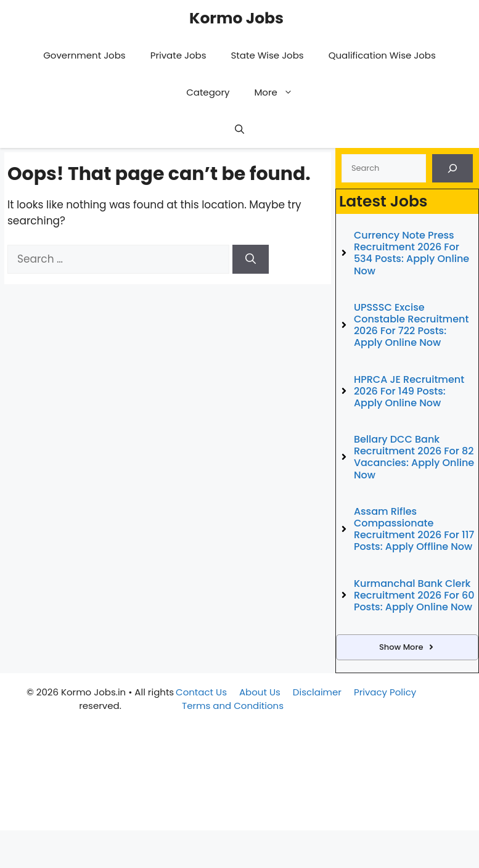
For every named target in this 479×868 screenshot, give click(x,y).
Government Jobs (84, 55)
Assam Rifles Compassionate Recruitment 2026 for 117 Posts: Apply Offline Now (414, 529)
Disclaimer (317, 692)
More (279, 92)
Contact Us (201, 692)
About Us (260, 692)
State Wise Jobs (268, 55)
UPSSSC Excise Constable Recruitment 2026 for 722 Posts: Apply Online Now (411, 325)
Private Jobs (178, 55)
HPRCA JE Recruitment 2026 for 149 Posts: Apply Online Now (409, 391)
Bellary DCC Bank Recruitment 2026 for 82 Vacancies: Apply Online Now (414, 457)
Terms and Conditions (233, 706)
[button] (239, 129)
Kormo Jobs (236, 18)
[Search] (251, 260)
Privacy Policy (385, 692)
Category (208, 92)
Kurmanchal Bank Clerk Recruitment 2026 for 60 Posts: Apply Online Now (414, 595)
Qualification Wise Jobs (382, 55)
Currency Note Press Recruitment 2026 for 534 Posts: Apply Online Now (411, 253)
